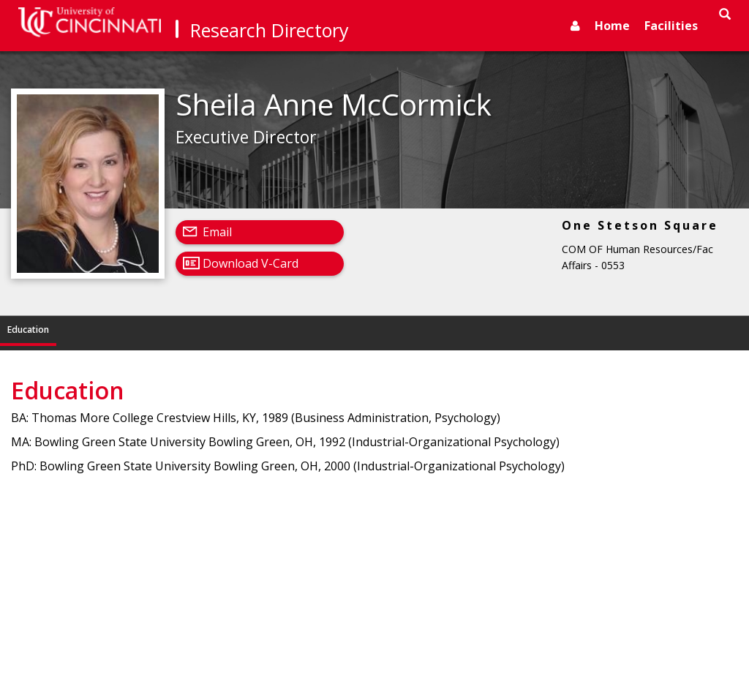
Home (612, 26)
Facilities (671, 26)
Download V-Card (251, 263)
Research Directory (270, 30)
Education (28, 330)
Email (217, 232)
